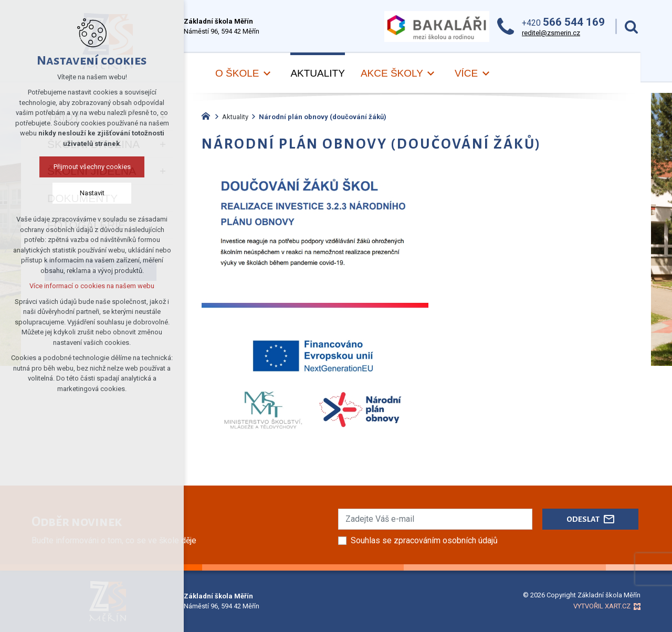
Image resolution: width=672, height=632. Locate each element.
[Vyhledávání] (631, 27)
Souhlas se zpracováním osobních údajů (424, 540)
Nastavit (92, 193)
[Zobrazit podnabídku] (267, 74)
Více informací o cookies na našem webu (92, 286)
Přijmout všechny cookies (92, 167)
